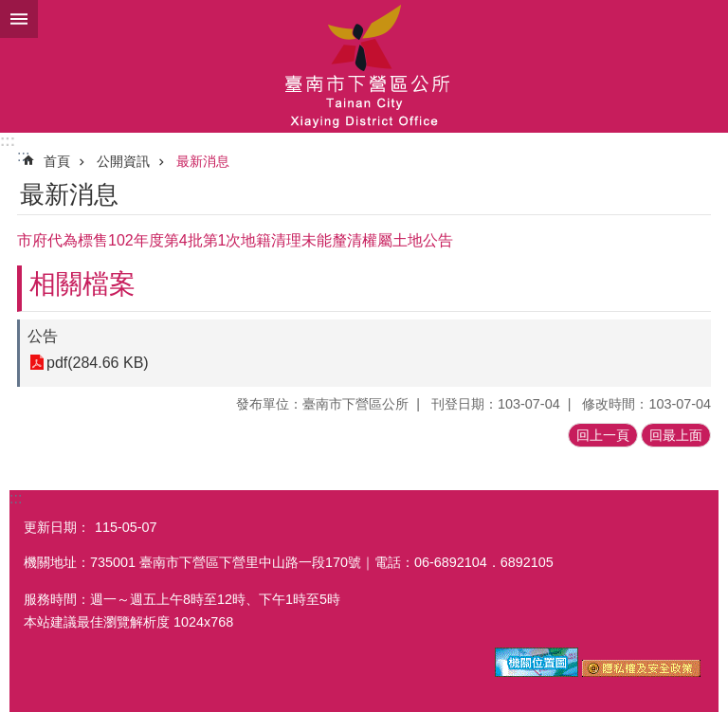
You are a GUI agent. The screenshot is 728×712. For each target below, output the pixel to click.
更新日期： (57, 527)
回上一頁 (603, 435)
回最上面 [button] (676, 435)
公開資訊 (123, 161)
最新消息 (203, 161)
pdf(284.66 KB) (98, 363)
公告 (43, 336)
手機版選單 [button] (19, 19)
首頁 (57, 161)
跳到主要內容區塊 (10, 10)
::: (8, 141)
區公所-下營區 (364, 66)
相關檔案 (82, 284)
